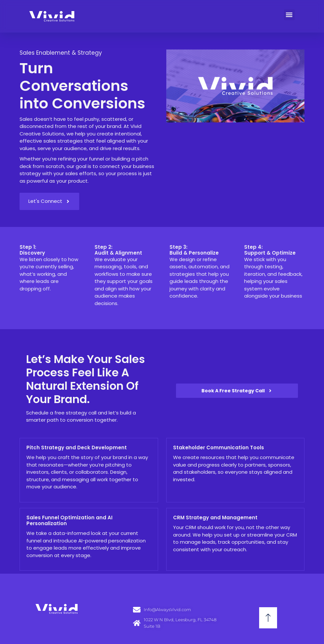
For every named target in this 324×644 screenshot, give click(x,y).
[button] (289, 15)
